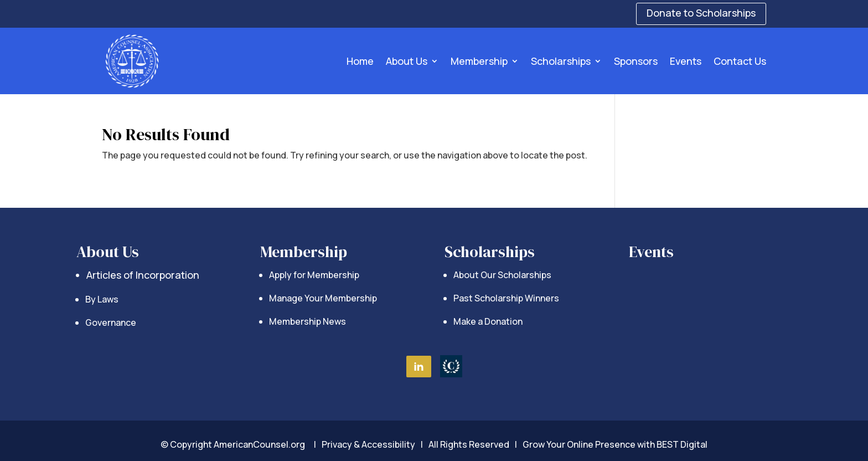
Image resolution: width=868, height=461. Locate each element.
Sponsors (636, 61)
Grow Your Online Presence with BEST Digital (615, 444)
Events (686, 61)
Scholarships (561, 61)
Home (360, 61)
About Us (407, 61)
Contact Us (740, 61)
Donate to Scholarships (701, 13)
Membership (479, 61)
